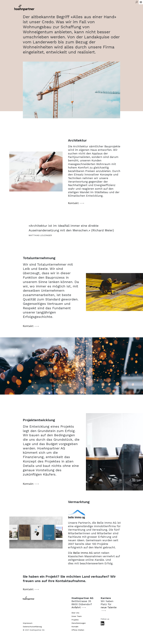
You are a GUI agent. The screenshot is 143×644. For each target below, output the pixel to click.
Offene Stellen (78, 630)
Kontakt (73, 206)
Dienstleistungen (79, 623)
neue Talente (109, 607)
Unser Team (77, 616)
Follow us (105, 619)
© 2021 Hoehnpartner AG (34, 630)
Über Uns (75, 613)
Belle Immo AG (83, 555)
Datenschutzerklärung (32, 627)
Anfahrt (76, 607)
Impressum (28, 623)
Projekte (75, 620)
